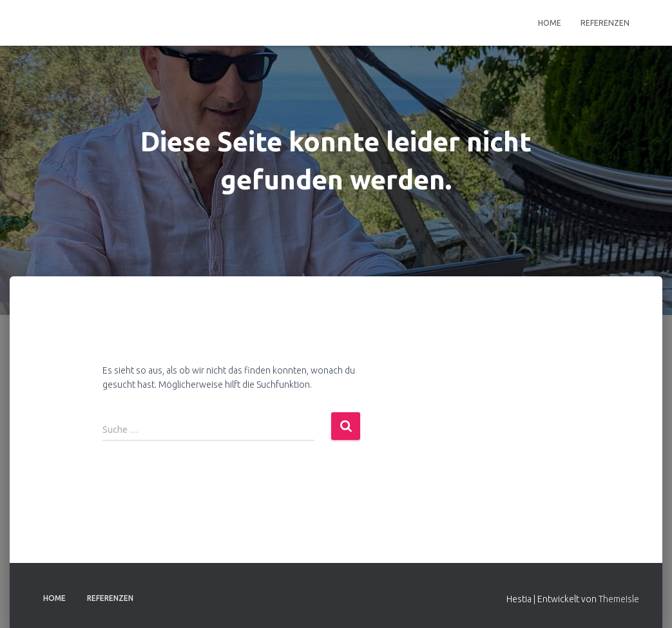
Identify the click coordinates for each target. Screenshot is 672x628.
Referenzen (605, 23)
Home (550, 23)
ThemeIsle (619, 599)
